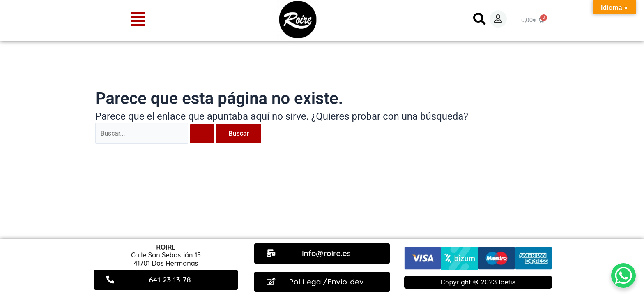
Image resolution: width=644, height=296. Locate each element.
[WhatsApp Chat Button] (623, 275)
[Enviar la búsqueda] (203, 134)
